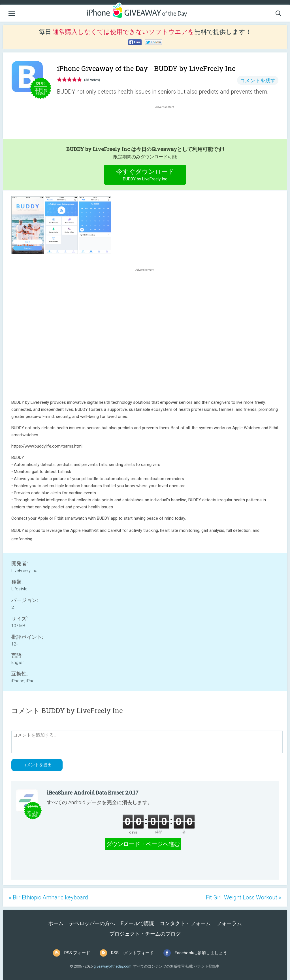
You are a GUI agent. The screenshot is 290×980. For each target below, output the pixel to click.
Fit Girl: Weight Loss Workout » (244, 897)
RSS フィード (77, 953)
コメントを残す (258, 80)
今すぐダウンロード (145, 175)
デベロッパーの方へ (92, 923)
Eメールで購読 (137, 923)
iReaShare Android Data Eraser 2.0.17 (93, 793)
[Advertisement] (168, 123)
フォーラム (229, 923)
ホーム (56, 923)
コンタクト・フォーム (185, 923)
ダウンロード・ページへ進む (143, 844)
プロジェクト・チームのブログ (145, 934)
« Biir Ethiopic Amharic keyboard (48, 897)
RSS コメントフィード (132, 953)
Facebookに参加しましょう (201, 953)
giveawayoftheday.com (112, 966)
